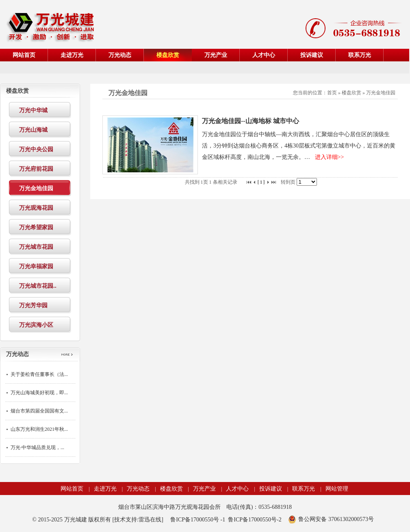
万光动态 (138, 489)
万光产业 (204, 489)
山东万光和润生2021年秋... (39, 429)
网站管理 (337, 489)
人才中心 (237, 489)
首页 (332, 93)
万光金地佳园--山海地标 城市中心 (251, 121)
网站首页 (72, 489)
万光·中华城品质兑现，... (37, 447)
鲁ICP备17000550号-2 (255, 520)
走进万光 (105, 489)
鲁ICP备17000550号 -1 (198, 520)
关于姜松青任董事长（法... (39, 374)
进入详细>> (330, 157)
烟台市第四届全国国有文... (39, 411)
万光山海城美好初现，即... (39, 393)
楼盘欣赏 (351, 93)
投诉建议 (271, 489)
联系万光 (304, 489)
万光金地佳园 (381, 93)
